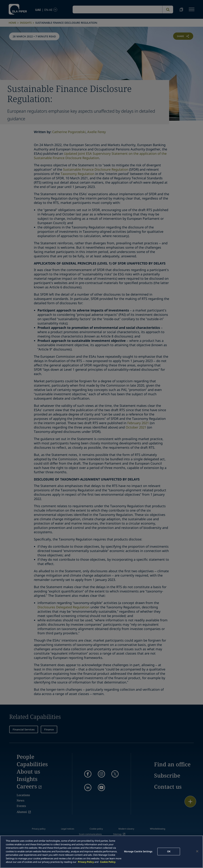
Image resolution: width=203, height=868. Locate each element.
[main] (101, 852)
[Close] (197, 851)
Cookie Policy (108, 862)
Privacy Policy (86, 862)
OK (169, 851)
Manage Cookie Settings (138, 851)
